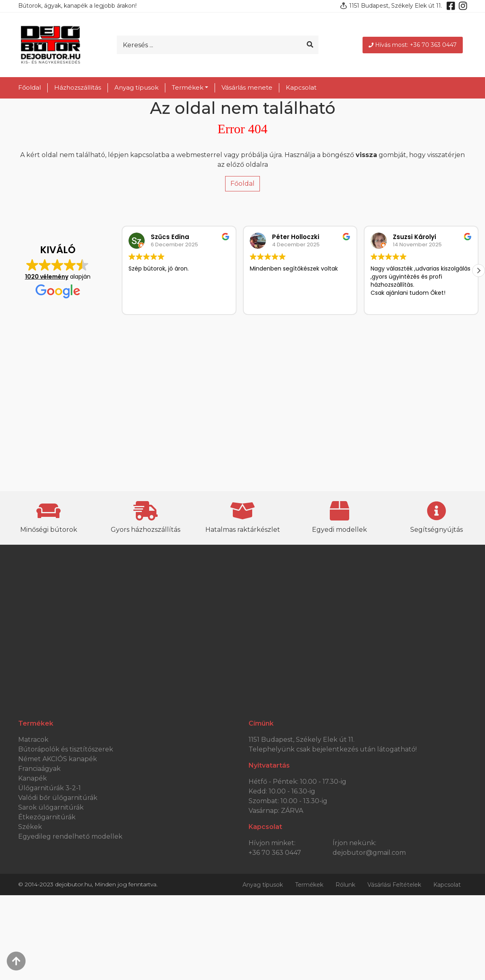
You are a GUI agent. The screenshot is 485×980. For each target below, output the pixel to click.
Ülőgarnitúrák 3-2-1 (50, 788)
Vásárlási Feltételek (394, 885)
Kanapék (33, 778)
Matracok (33, 740)
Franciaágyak (39, 769)
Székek (30, 827)
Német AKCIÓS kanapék (58, 759)
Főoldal (30, 87)
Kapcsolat (301, 87)
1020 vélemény (47, 277)
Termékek (309, 885)
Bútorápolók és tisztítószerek (66, 749)
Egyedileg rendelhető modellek (70, 836)
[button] (479, 271)
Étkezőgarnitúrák (47, 817)
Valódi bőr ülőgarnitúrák (58, 798)
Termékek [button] (188, 87)
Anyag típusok (136, 87)
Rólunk (345, 885)
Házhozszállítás (78, 87)
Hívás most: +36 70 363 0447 (413, 45)
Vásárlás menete (247, 87)
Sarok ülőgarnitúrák (51, 807)
